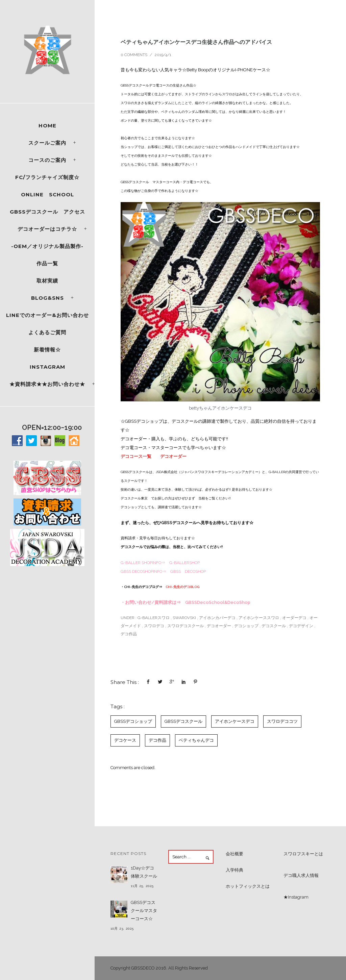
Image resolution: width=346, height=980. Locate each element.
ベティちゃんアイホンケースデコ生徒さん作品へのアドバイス (196, 42)
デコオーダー (173, 456)
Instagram (47, 367)
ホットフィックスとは (248, 886)
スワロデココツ (282, 721)
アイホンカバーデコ (217, 618)
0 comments (134, 55)
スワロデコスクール (186, 626)
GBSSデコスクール (183, 721)
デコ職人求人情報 (301, 875)
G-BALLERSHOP (184, 563)
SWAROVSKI (184, 618)
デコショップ (246, 626)
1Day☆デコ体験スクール (144, 872)
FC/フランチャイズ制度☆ (47, 177)
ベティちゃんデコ (196, 740)
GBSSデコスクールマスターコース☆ (144, 911)
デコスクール (274, 626)
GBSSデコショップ (133, 721)
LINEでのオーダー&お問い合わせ (47, 315)
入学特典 (234, 870)
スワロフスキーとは (303, 854)
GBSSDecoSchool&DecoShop (218, 602)
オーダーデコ (294, 618)
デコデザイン (301, 626)
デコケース (125, 740)
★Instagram (296, 897)
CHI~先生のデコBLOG (182, 587)
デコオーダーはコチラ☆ (47, 229)
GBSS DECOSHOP (188, 571)
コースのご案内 (47, 160)
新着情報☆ (47, 350)
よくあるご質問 (47, 332)
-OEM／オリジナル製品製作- (47, 246)
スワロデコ (154, 626)
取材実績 (47, 281)
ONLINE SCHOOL (47, 194)
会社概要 (234, 854)
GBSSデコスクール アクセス (47, 212)
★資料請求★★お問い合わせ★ (47, 384)
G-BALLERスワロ (153, 618)
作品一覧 (47, 263)
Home (47, 126)
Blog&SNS (47, 298)
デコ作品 (129, 634)
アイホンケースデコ (235, 721)
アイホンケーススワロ (259, 618)
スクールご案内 (47, 143)
